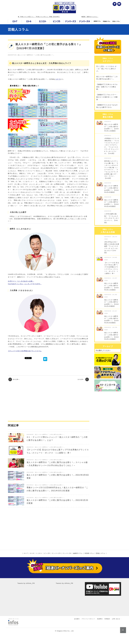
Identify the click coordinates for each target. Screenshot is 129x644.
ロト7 (26, 553)
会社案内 (77, 619)
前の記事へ (14, 379)
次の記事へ (83, 379)
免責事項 (100, 619)
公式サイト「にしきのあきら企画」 (21, 281)
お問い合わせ (116, 619)
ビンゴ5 (47, 553)
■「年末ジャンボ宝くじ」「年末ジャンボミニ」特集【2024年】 (39, 17)
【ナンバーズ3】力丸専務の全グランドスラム (25, 351)
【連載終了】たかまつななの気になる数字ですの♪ (107, 106)
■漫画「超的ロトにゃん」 (90, 17)
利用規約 (107, 619)
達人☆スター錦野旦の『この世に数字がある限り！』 (107, 78)
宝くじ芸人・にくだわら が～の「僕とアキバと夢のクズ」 (106, 69)
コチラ (58, 79)
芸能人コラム (18, 29)
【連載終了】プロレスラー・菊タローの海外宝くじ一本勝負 (107, 97)
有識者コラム (89, 553)
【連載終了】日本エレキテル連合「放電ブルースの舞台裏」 (107, 87)
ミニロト (39, 553)
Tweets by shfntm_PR (26, 583)
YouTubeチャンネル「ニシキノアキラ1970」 (25, 284)
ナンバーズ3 (56, 553)
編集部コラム (78, 553)
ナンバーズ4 (67, 553)
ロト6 (32, 553)
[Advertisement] (49, 401)
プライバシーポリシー (88, 619)
